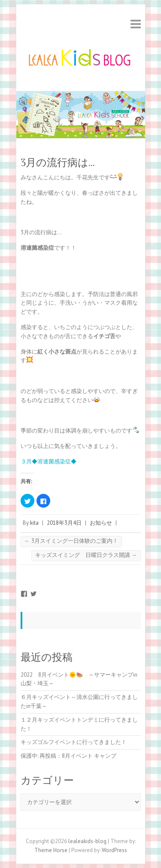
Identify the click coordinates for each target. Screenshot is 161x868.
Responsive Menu (136, 24)
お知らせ (101, 523)
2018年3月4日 (64, 523)
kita (34, 523)
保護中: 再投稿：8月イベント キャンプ (68, 756)
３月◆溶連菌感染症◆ (49, 461)
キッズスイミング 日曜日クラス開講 (86, 555)
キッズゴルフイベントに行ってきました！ (74, 742)
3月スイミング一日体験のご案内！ (71, 541)
